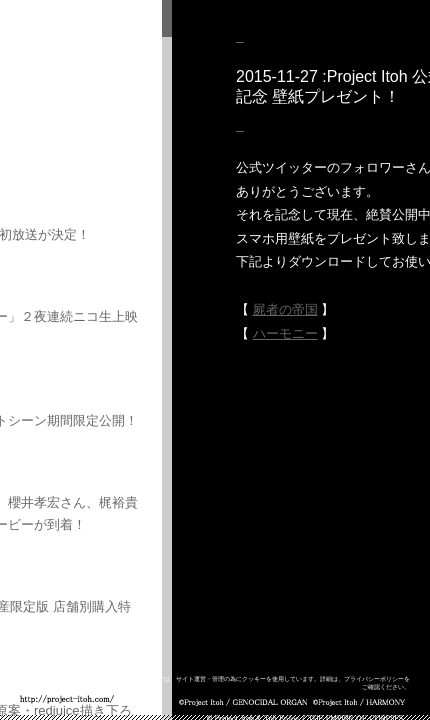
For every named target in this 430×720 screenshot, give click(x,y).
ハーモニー (285, 333)
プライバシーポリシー (374, 679)
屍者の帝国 (285, 309)
